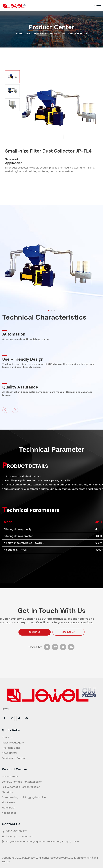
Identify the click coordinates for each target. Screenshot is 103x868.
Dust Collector (78, 33)
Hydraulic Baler (36, 33)
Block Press (9, 802)
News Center (10, 753)
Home (20, 33)
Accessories (57, 33)
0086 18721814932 (16, 831)
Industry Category (13, 743)
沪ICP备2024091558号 (73, 858)
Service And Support (14, 758)
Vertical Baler (10, 777)
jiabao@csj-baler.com (19, 836)
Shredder (7, 792)
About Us (7, 737)
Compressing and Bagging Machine (24, 797)
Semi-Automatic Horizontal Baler (22, 782)
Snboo (6, 862)
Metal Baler (9, 808)
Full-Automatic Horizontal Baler (21, 787)
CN (94, 5)
